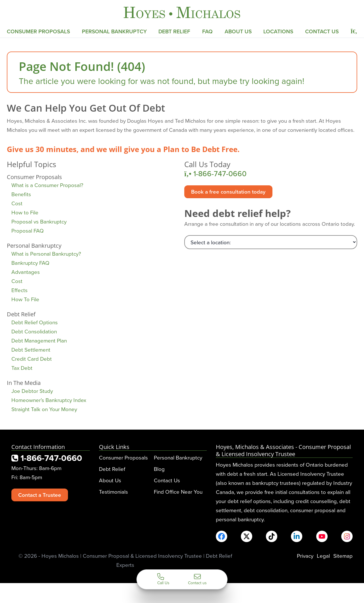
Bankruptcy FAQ (30, 263)
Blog (159, 469)
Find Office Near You (178, 492)
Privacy (305, 556)
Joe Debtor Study (32, 391)
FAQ (207, 31)
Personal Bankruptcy (114, 31)
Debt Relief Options (35, 322)
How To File (25, 299)
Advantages (26, 272)
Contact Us (322, 31)
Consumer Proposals (38, 31)
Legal (323, 556)
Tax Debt (22, 368)
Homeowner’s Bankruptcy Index (49, 400)
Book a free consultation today (228, 192)
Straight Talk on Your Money (44, 409)
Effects (19, 290)
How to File (25, 212)
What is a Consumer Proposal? (47, 185)
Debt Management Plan (39, 340)
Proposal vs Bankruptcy (39, 221)
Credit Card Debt (32, 359)
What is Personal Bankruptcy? (46, 254)
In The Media (24, 383)
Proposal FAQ (28, 230)
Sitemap (343, 556)
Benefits (21, 194)
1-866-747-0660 (215, 174)
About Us (238, 31)
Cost (17, 203)
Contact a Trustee (40, 495)
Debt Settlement (31, 349)
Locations (278, 31)
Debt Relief (174, 31)
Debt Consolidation (34, 331)
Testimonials (113, 492)
